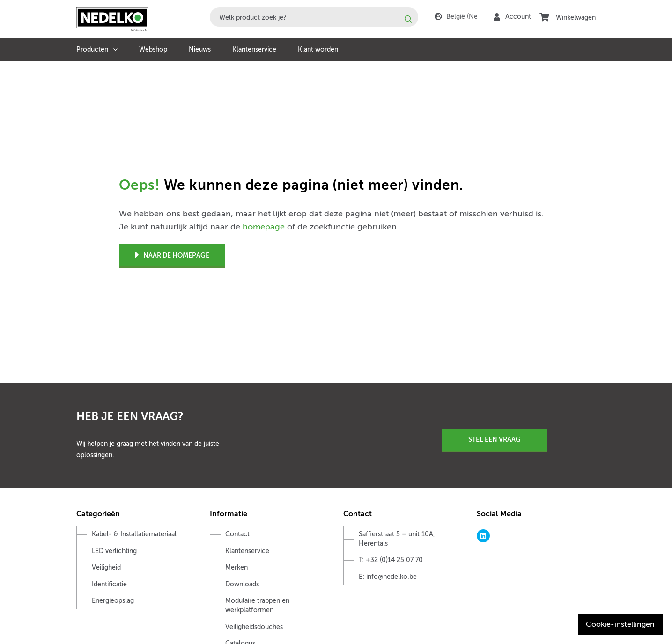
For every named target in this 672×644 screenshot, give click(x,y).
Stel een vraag (495, 439)
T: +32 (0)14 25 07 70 (391, 560)
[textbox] (314, 17)
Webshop (153, 49)
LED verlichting (114, 551)
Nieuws (200, 49)
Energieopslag (113, 601)
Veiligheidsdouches (254, 627)
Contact (237, 534)
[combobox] (314, 17)
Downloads (242, 584)
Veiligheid (106, 567)
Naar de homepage (172, 255)
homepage (264, 227)
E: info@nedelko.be (388, 577)
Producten (92, 49)
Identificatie (109, 584)
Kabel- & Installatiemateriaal (134, 534)
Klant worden (318, 49)
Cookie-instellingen (620, 624)
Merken (236, 567)
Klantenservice (254, 49)
